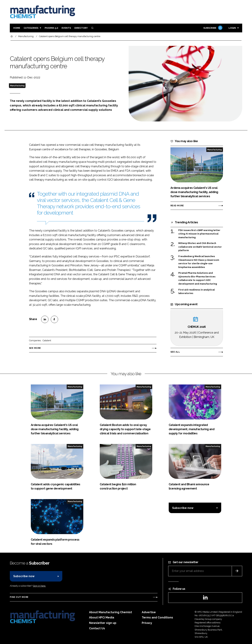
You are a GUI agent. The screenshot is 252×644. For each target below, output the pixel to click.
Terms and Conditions (157, 617)
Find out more (19, 597)
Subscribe (212, 28)
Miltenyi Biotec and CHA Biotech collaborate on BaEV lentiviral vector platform (200, 247)
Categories (31, 28)
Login (232, 28)
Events (66, 28)
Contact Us (97, 628)
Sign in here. (39, 586)
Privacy (147, 623)
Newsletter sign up (103, 623)
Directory (81, 28)
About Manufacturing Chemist (111, 612)
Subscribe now (183, 508)
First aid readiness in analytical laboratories (197, 291)
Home (17, 28)
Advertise (149, 612)
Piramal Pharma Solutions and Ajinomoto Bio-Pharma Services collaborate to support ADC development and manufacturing (198, 278)
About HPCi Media (102, 617)
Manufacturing (17, 86)
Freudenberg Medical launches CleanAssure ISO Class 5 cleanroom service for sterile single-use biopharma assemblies (199, 262)
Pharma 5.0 (51, 28)
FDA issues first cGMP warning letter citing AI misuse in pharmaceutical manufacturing (199, 234)
